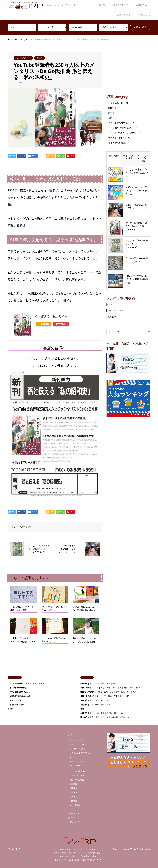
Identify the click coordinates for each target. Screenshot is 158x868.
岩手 (117, 692)
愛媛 (97, 700)
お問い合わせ (144, 15)
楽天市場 (61, 324)
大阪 (110, 713)
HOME (62, 849)
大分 (102, 688)
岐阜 (97, 705)
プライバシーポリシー (75, 849)
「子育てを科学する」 (117, 138)
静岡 (108, 705)
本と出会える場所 (77, 761)
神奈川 (115, 717)
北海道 (99, 692)
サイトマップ (92, 849)
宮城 (106, 692)
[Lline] (42, 156)
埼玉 (97, 717)
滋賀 (122, 713)
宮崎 (108, 688)
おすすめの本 (20, 527)
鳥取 (114, 684)
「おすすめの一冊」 (23, 58)
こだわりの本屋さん (78, 771)
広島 (108, 684)
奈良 (116, 713)
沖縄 (114, 688)
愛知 (103, 705)
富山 (98, 696)
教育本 (40, 58)
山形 (112, 692)
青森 (134, 692)
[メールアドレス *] (128, 311)
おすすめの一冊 (76, 740)
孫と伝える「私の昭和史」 (53, 316)
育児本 (111, 118)
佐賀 (97, 688)
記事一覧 (101, 5)
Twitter (13, 849)
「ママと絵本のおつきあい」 (120, 128)
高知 (108, 700)
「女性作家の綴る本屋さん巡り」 (122, 133)
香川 (103, 700)
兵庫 (97, 713)
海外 (82, 709)
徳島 (91, 700)
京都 (91, 713)
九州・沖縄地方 (87, 688)
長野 (127, 696)
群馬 (122, 717)
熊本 (119, 688)
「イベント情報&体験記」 (118, 123)
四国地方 (84, 700)
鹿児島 (138, 688)
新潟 (110, 696)
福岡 (125, 688)
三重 (91, 705)
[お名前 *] (128, 304)
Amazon (44, 324)
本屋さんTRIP (128, 849)
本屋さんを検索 (121, 5)
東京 (103, 717)
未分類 (10, 709)
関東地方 (84, 717)
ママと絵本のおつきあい (80, 749)
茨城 (127, 717)
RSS (20, 849)
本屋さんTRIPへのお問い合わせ (67, 860)
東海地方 (84, 705)
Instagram (9, 849)
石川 (116, 696)
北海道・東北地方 (87, 692)
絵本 (110, 113)
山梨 (104, 696)
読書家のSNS (124, 15)
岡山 (97, 684)
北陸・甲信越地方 (87, 696)
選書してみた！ (143, 5)
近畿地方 (84, 713)
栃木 (108, 717)
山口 (91, 684)
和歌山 (104, 713)
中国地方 (84, 684)
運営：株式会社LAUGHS (92, 860)
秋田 (129, 692)
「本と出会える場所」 (117, 143)
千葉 (91, 717)
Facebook (16, 849)
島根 (103, 684)
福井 (121, 696)
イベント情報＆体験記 (79, 745)
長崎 (131, 688)
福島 (123, 692)
